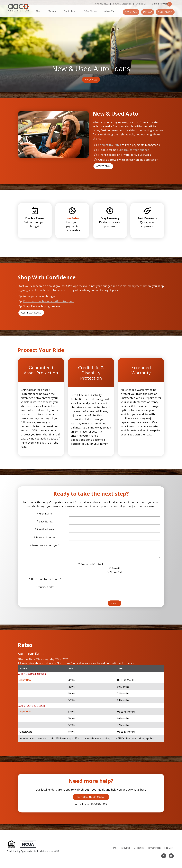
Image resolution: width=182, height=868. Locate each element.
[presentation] (91, 586)
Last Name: (46, 516)
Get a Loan (126, 12)
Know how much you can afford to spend (49, 296)
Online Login (164, 12)
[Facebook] (164, 856)
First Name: (46, 508)
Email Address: (46, 524)
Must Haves (91, 12)
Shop (39, 12)
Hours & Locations (122, 4)
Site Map (168, 848)
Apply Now (91, 75)
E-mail (116, 563)
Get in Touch (70, 12)
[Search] (173, 4)
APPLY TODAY (103, 161)
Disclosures (139, 848)
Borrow (52, 12)
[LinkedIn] (171, 856)
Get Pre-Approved (31, 308)
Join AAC (144, 12)
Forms (114, 848)
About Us (109, 12)
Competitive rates (110, 140)
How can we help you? (46, 540)
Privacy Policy (154, 848)
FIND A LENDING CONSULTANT (91, 792)
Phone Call (116, 567)
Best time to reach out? (46, 574)
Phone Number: (46, 532)
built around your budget (133, 145)
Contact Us (141, 4)
